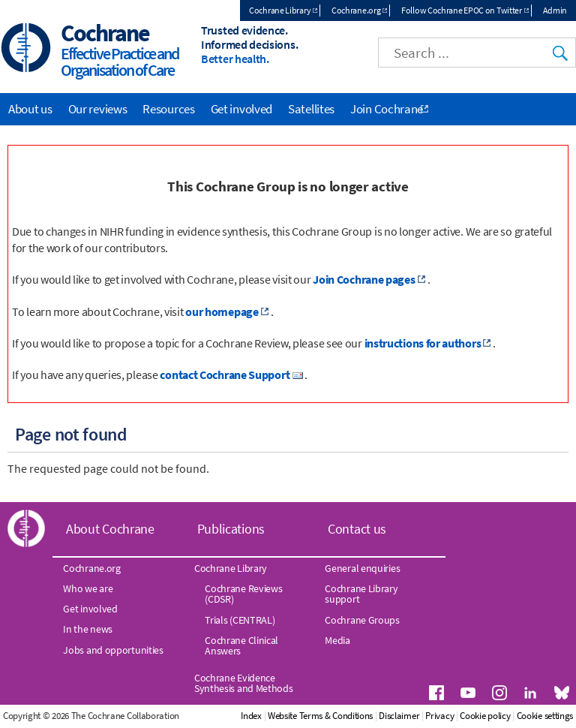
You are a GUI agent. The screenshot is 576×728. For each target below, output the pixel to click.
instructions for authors (423, 343)
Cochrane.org (356, 10)
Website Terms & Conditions (320, 716)
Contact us (357, 529)
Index (251, 716)
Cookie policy (485, 716)
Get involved (241, 109)
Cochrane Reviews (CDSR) (243, 594)
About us (30, 109)
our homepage (222, 311)
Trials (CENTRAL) (240, 620)
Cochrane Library (280, 10)
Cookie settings (545, 716)
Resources (168, 109)
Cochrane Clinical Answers (241, 645)
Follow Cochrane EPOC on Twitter (462, 10)
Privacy (439, 716)
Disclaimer (399, 716)
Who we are (88, 588)
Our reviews (98, 109)
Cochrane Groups (362, 620)
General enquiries (362, 568)
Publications (231, 529)
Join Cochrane (387, 109)
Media (337, 640)
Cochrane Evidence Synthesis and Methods (244, 683)
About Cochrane (110, 529)
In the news (88, 629)
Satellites (311, 109)
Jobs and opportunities (113, 650)
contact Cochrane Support (225, 375)
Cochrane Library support (361, 594)
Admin (555, 10)
